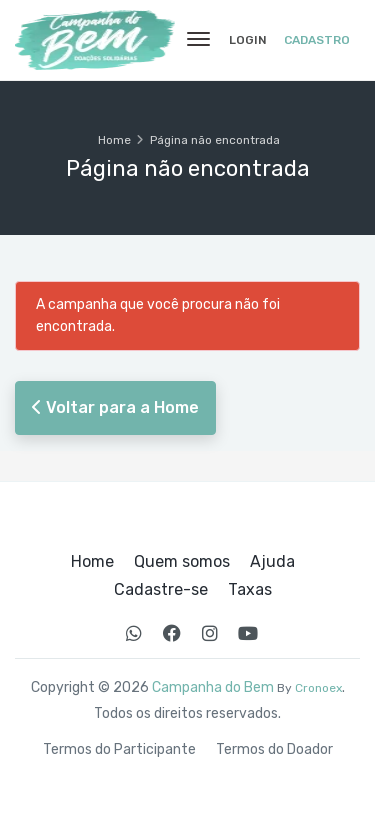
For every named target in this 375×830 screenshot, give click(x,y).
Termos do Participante (119, 750)
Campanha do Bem (213, 687)
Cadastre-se (161, 590)
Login (248, 40)
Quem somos (182, 562)
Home (114, 140)
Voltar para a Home (115, 407)
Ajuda (272, 562)
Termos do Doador (274, 750)
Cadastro (317, 40)
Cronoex (318, 688)
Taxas (250, 590)
